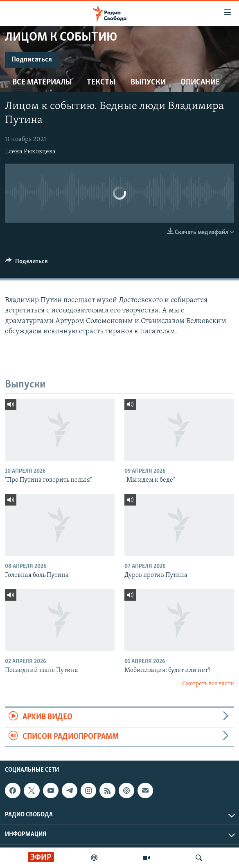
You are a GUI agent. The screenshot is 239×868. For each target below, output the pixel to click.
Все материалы (42, 82)
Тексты (101, 82)
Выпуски (148, 82)
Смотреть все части (208, 684)
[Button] (27, 263)
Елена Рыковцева (30, 152)
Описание (200, 82)
